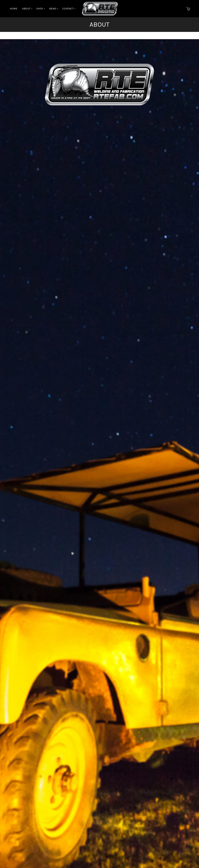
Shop (40, 9)
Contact (68, 9)
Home (14, 9)
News (53, 9)
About (26, 9)
